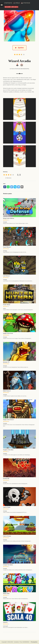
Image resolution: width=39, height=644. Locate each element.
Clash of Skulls (7, 507)
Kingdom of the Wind (8, 450)
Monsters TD (6, 362)
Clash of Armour (7, 536)
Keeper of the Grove (8, 333)
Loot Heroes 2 (7, 276)
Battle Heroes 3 (7, 391)
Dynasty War (6, 479)
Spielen (19, 48)
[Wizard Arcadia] (19, 26)
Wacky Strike (6, 594)
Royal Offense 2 (7, 247)
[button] (2, 5)
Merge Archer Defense (9, 218)
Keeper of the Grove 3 (8, 420)
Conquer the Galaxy (8, 565)
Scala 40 (5, 622)
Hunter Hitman (7, 305)
